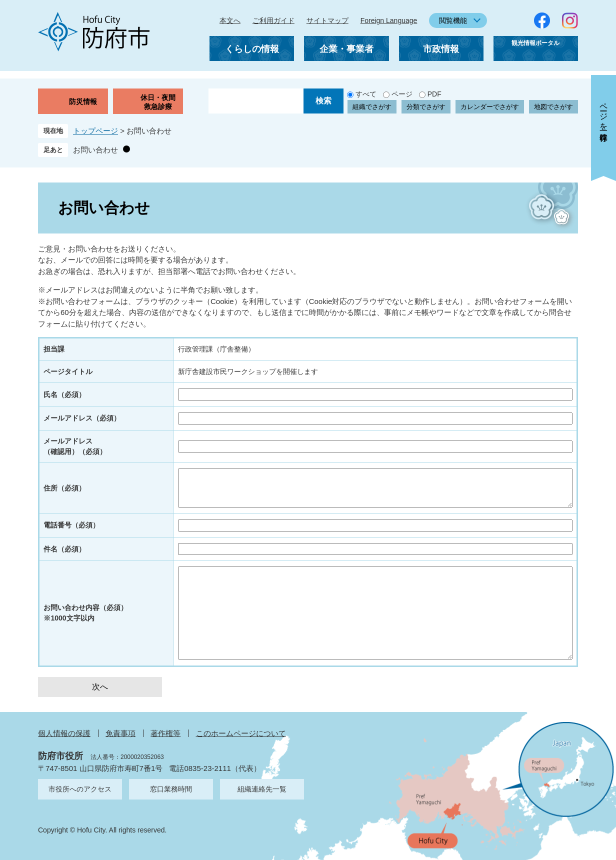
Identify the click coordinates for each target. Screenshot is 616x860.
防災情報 (83, 101)
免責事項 (120, 733)
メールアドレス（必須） (82, 418)
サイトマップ (327, 20)
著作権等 (165, 733)
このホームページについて (241, 733)
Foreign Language (389, 20)
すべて (366, 94)
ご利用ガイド (273, 20)
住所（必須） (64, 488)
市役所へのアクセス (80, 789)
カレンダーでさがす (490, 107)
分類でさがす (426, 107)
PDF (434, 94)
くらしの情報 (252, 49)
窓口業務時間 (171, 789)
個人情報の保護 (64, 733)
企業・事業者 (346, 49)
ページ (402, 94)
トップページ (95, 131)
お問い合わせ (95, 150)
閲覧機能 (453, 20)
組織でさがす (372, 107)
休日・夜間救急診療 (158, 102)
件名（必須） (64, 549)
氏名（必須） (64, 394)
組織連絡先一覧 (262, 789)
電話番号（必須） (71, 525)
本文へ (230, 20)
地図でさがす (553, 107)
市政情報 (441, 49)
